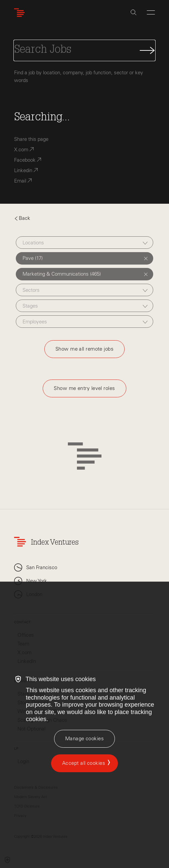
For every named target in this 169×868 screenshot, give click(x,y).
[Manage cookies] (84, 739)
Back (22, 218)
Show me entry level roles (84, 388)
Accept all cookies (84, 763)
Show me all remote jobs (84, 349)
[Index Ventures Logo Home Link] (21, 13)
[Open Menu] (151, 12)
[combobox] (84, 243)
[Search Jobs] (84, 50)
